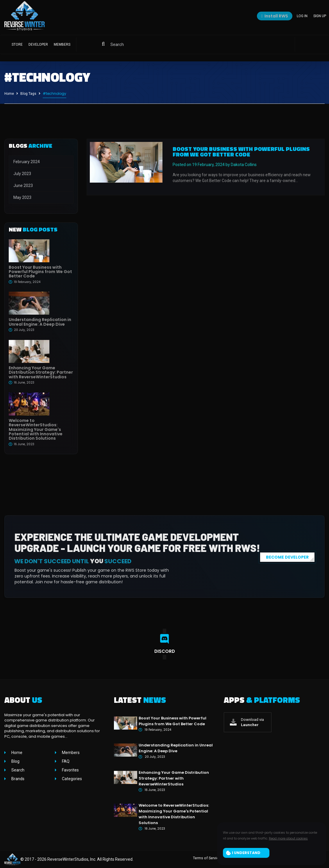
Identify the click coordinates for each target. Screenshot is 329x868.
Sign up (320, 17)
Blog (15, 761)
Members (62, 46)
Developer (38, 46)
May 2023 (22, 197)
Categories (71, 779)
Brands (17, 779)
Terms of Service (209, 859)
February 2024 (27, 162)
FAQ (65, 761)
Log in (302, 17)
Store (17, 46)
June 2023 (23, 186)
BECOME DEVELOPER (287, 557)
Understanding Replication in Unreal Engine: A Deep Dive (40, 322)
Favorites (70, 770)
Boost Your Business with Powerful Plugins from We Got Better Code (40, 272)
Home (9, 94)
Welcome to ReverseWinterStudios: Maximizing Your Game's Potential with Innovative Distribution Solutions (36, 429)
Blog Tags (28, 94)
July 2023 (22, 174)
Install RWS (275, 17)
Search (17, 770)
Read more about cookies (288, 839)
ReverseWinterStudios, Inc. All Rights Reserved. (90, 859)
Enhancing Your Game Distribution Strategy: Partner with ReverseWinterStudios (41, 372)
